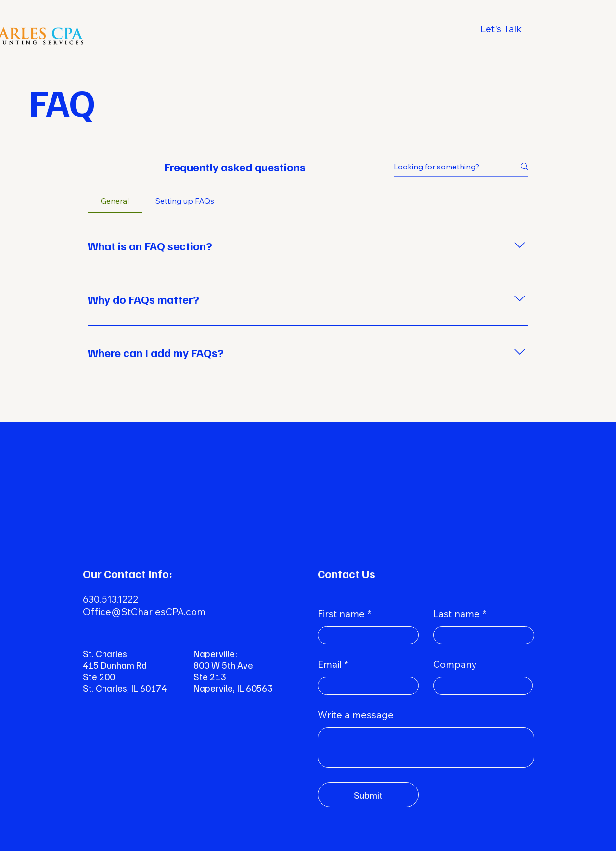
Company (455, 664)
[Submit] (368, 795)
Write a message (356, 715)
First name (341, 614)
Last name (456, 614)
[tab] (115, 201)
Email (330, 664)
